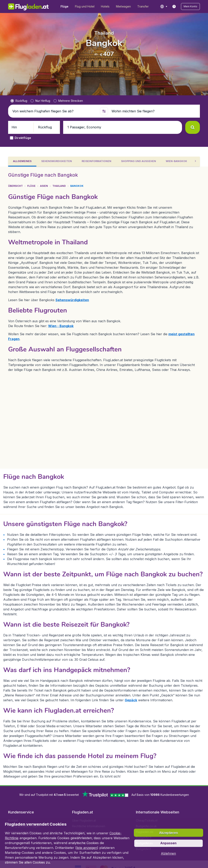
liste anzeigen (87, 848)
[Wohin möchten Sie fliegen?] (154, 105)
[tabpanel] (104, 461)
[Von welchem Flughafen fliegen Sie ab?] (54, 105)
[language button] (164, 6)
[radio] (19, 94)
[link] (174, 6)
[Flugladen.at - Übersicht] (29, 6)
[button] (190, 6)
